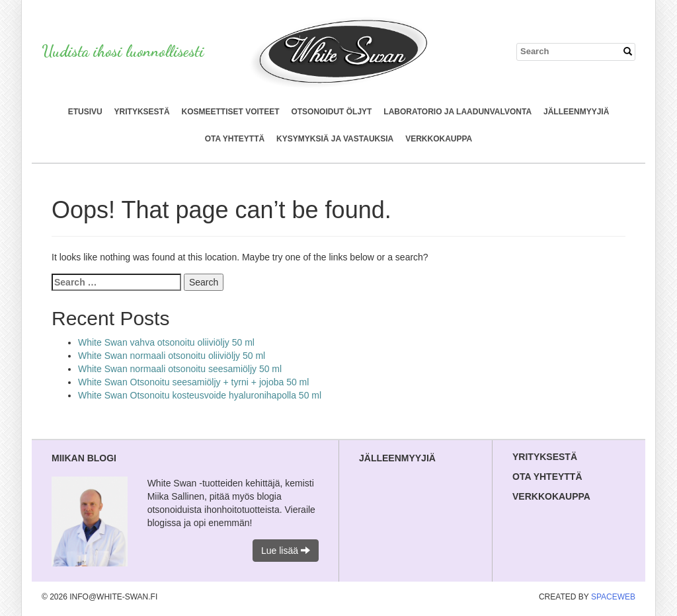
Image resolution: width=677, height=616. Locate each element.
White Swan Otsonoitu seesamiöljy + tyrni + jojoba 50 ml (193, 382)
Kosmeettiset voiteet (230, 112)
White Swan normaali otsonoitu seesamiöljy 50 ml (180, 369)
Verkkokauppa (439, 139)
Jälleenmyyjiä (576, 112)
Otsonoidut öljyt (331, 112)
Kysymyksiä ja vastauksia (335, 139)
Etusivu (85, 112)
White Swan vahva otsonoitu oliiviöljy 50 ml (166, 342)
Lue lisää (286, 551)
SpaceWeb (613, 597)
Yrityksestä (142, 112)
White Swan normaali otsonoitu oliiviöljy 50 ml (172, 356)
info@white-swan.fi (113, 597)
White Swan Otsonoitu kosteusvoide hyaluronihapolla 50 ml (200, 395)
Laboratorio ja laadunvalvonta (458, 112)
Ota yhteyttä (235, 139)
